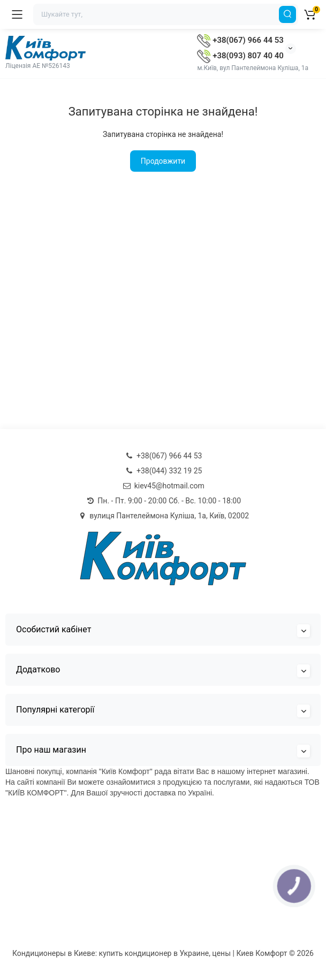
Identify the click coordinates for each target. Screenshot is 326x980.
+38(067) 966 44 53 (240, 40)
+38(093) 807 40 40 (240, 56)
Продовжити (163, 161)
